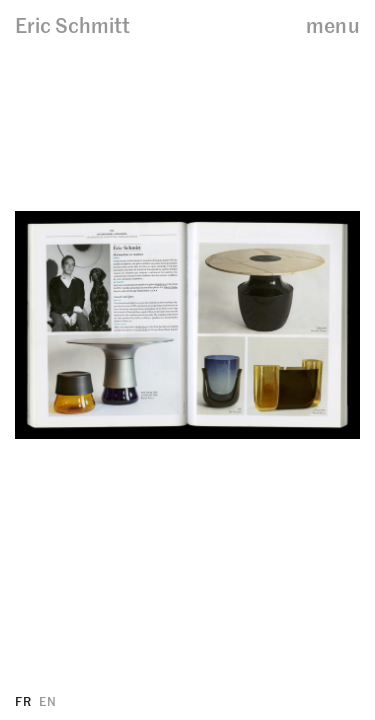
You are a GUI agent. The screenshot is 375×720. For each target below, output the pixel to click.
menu (333, 24)
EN (47, 700)
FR (23, 700)
